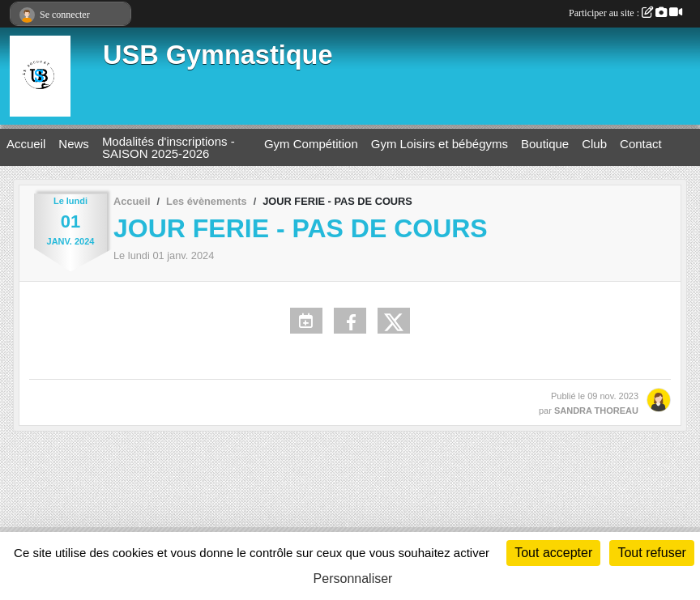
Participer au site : (625, 13)
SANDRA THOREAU (596, 411)
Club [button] (594, 144)
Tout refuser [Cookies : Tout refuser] (651, 553)
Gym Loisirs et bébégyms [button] (440, 144)
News (74, 144)
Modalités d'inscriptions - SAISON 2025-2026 (169, 147)
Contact (641, 144)
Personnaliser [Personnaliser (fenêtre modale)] (353, 579)
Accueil (26, 144)
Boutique (545, 144)
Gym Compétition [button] (311, 144)
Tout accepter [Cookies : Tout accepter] (553, 553)
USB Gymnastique (218, 55)
